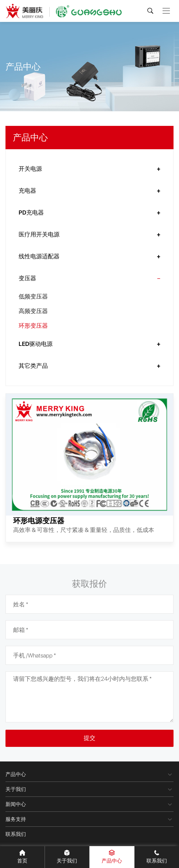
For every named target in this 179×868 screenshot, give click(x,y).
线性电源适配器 (39, 256)
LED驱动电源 (36, 344)
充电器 (27, 191)
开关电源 (30, 169)
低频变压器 (33, 296)
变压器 (27, 278)
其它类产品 (33, 366)
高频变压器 (33, 311)
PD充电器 (31, 213)
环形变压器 (33, 326)
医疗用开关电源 (39, 234)
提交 (89, 738)
